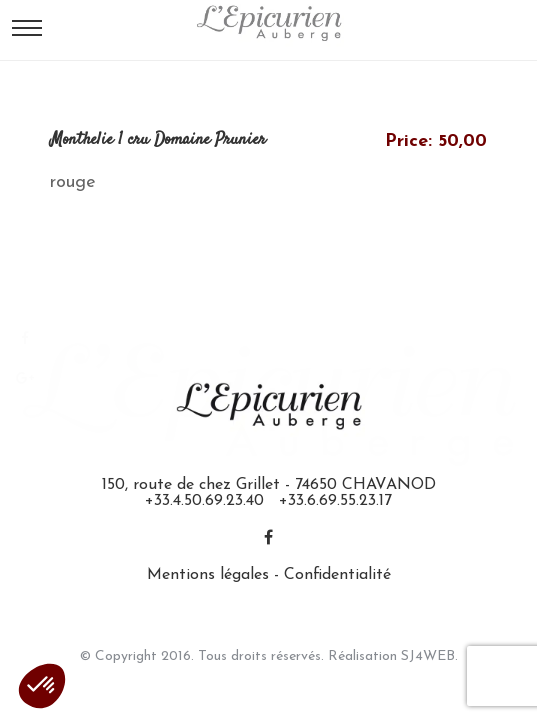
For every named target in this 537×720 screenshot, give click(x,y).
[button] (42, 686)
